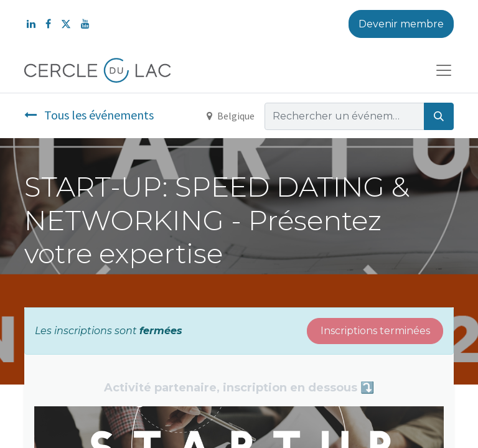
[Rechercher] (439, 116)
